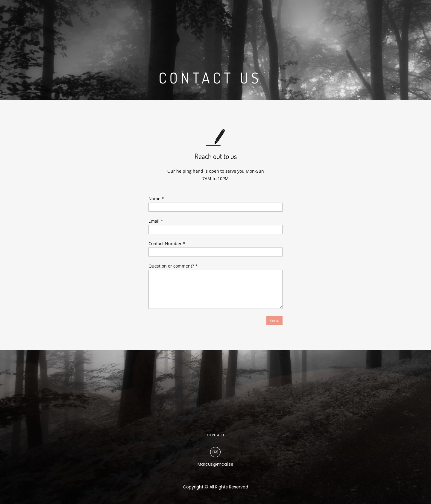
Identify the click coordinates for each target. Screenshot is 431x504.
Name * (156, 199)
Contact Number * (167, 243)
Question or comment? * (173, 266)
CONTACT (216, 435)
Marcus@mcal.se (215, 464)
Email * (156, 221)
